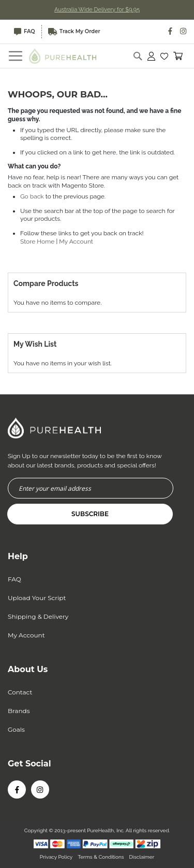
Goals (16, 729)
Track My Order (74, 32)
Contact (20, 692)
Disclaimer (142, 857)
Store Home (37, 241)
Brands (19, 711)
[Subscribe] (90, 514)
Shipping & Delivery (38, 616)
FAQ (25, 32)
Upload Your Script (37, 598)
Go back (32, 196)
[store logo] (63, 56)
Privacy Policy (56, 857)
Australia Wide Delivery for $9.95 (97, 10)
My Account (76, 241)
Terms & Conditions (101, 857)
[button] (164, 56)
